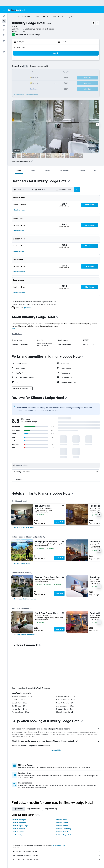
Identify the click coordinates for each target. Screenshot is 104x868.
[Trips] (4, 41)
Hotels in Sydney (62, 787)
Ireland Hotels (22, 17)
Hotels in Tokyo (17, 799)
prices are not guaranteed (58, 809)
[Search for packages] (4, 30)
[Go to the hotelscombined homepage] (16, 10)
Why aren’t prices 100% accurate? (57, 823)
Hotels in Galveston (63, 796)
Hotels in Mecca (62, 783)
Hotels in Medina (62, 790)
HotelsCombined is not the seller (57, 815)
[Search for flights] (4, 16)
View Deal (59, 522)
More (13, 328)
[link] (25, 527)
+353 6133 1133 (18, 32)
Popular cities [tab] (18, 772)
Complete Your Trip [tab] (51, 772)
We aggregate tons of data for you (57, 819)
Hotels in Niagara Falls (64, 799)
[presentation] (32, 161)
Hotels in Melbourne (19, 787)
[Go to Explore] (4, 35)
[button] (4, 10)
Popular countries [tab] (33, 772)
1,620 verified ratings (32, 35)
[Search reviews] (58, 465)
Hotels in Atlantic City (64, 793)
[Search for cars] (4, 25)
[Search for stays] (4, 21)
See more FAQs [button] (56, 714)
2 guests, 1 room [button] (20, 47)
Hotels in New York (19, 793)
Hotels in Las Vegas (19, 783)
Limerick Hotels (38, 17)
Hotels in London (18, 796)
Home (14, 17)
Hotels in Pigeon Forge (20, 790)
